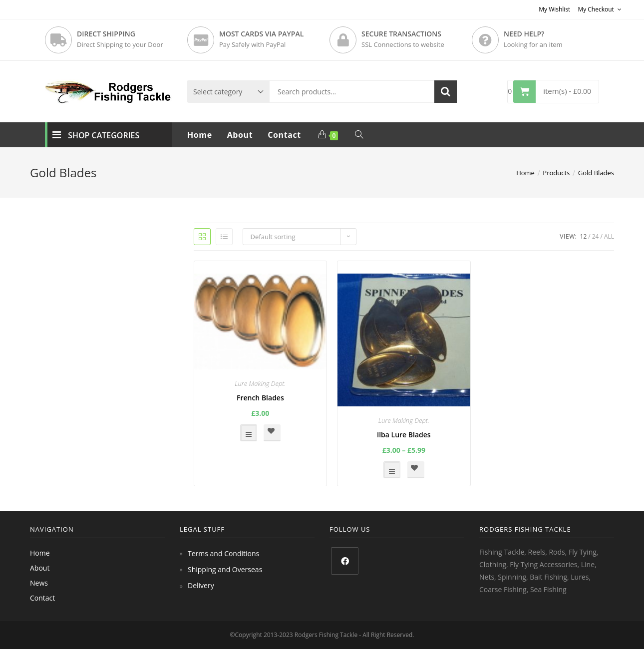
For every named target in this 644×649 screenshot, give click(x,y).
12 (584, 236)
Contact (42, 598)
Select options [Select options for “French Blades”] (249, 433)
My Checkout (600, 9)
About (40, 568)
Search (446, 92)
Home (40, 553)
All (609, 236)
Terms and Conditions (223, 553)
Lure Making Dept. (260, 383)
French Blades (260, 398)
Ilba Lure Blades (404, 435)
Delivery (201, 585)
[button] (272, 433)
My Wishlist (554, 9)
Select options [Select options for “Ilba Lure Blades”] (392, 470)
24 (596, 236)
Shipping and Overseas (225, 569)
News (39, 583)
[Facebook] (345, 561)
